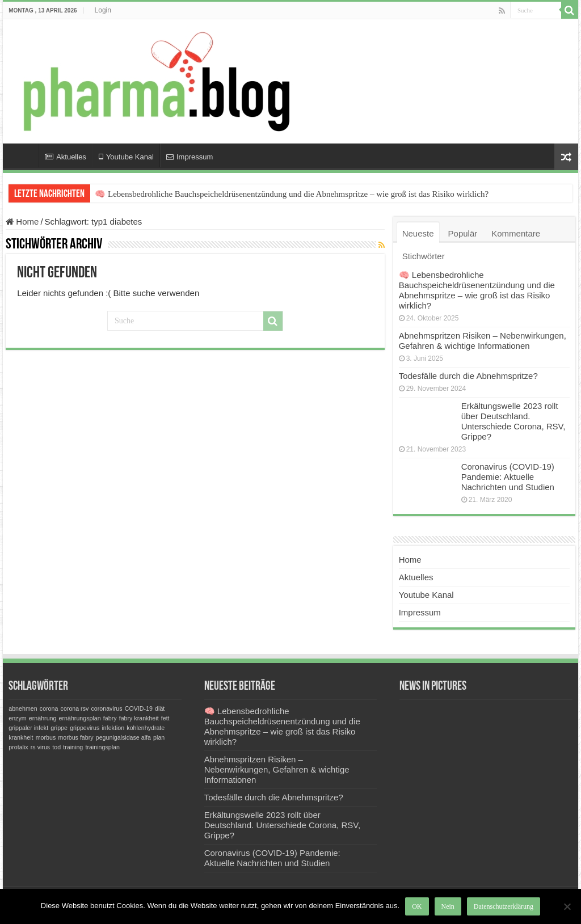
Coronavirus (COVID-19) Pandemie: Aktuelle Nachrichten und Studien (508, 477)
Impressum (190, 157)
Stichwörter (424, 256)
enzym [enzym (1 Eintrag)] (17, 718)
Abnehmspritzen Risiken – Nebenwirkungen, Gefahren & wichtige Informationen (483, 341)
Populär (463, 233)
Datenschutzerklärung (504, 906)
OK (417, 906)
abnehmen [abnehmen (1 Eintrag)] (23, 708)
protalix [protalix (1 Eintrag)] (18, 747)
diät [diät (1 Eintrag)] (160, 708)
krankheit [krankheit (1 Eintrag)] (21, 737)
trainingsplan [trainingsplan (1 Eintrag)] (102, 747)
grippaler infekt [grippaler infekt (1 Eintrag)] (28, 728)
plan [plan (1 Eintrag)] (159, 737)
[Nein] (567, 906)
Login (103, 10)
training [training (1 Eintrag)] (73, 747)
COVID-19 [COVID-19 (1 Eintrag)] (139, 708)
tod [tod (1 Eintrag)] (56, 747)
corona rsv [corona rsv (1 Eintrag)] (75, 708)
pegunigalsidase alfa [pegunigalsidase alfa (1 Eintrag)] (123, 737)
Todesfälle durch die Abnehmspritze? (468, 376)
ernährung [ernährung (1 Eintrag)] (43, 718)
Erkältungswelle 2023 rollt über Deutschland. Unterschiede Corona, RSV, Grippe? (513, 421)
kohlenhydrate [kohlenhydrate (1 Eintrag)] (146, 728)
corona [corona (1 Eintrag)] (49, 708)
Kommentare (516, 233)
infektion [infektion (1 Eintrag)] (113, 728)
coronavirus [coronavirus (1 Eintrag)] (107, 708)
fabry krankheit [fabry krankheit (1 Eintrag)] (139, 718)
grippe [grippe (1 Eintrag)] (59, 728)
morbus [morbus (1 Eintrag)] (46, 737)
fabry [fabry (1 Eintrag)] (110, 718)
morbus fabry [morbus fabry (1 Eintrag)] (75, 737)
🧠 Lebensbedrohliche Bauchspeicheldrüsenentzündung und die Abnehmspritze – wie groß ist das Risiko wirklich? (292, 194)
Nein (448, 906)
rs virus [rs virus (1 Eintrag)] (40, 747)
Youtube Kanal (126, 157)
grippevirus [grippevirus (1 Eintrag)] (85, 728)
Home (23, 155)
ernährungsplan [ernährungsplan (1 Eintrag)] (80, 718)
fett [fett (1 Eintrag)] (165, 718)
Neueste (418, 233)
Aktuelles (66, 157)
